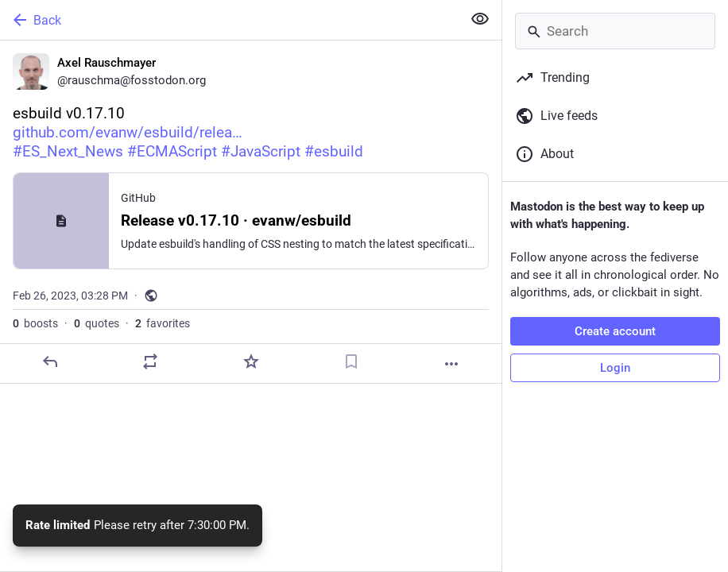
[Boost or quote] (150, 361)
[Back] (229, 20)
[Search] (615, 31)
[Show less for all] (480, 19)
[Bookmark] (351, 361)
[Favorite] (251, 361)
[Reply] (50, 361)
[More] (451, 364)
